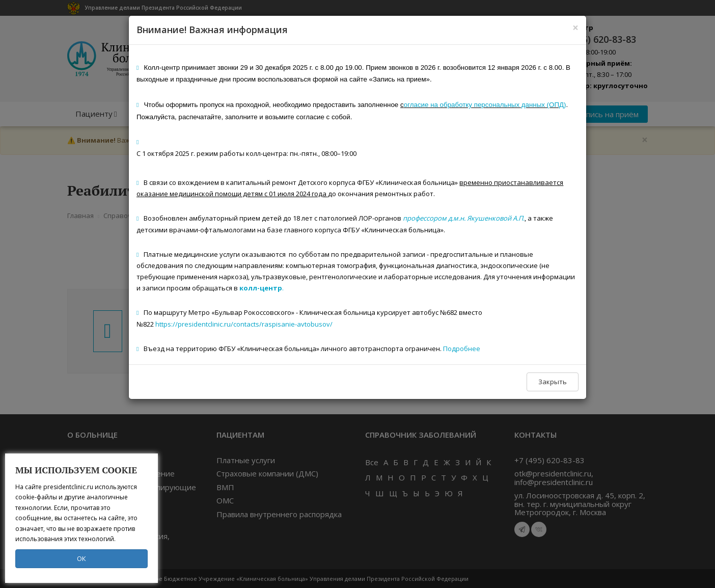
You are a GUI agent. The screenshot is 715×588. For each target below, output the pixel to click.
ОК (81, 558)
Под (449, 349)
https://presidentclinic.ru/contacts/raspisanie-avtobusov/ (244, 324)
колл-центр (261, 288)
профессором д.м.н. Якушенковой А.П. (464, 218)
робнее (468, 349)
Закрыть (553, 382)
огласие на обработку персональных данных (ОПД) (485, 105)
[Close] (575, 28)
